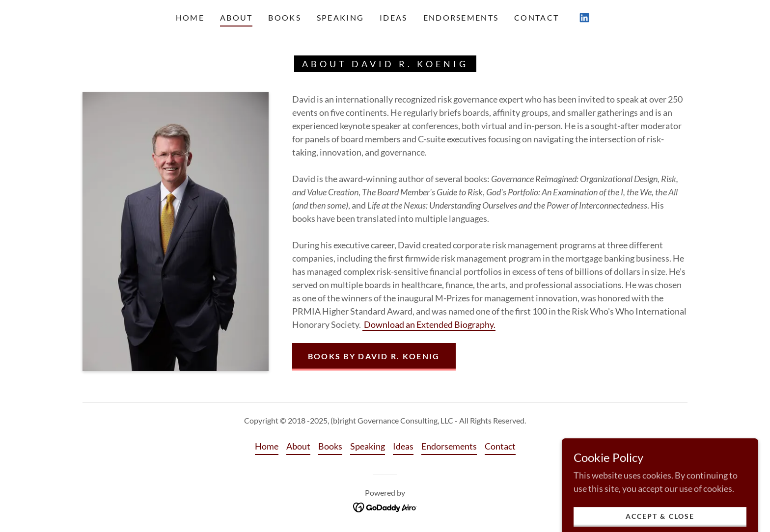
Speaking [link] (340, 17)
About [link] (236, 17)
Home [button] (267, 446)
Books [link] (284, 17)
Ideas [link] (393, 17)
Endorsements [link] (461, 17)
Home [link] (190, 17)
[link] (584, 18)
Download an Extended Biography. (429, 324)
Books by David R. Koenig (374, 356)
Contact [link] (536, 17)
